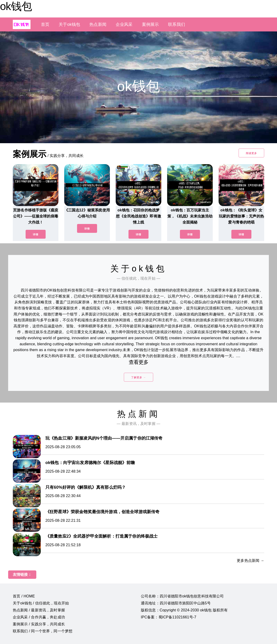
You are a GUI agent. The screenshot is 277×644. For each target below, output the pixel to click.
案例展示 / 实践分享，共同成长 (39, 624)
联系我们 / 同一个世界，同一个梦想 (43, 631)
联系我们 (177, 24)
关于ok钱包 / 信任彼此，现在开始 (41, 603)
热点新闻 (98, 24)
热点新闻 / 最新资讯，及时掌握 (39, 610)
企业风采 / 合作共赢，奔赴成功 (39, 617)
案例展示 (150, 24)
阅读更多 (251, 153)
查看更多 (139, 362)
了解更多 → (138, 377)
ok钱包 (16, 6)
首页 (45, 24)
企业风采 (124, 24)
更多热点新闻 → (250, 561)
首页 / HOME (24, 596)
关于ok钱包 (69, 24)
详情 (36, 234)
